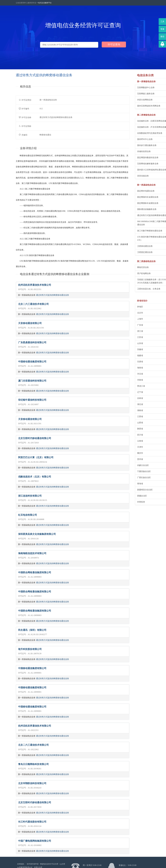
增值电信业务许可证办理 (49, 864)
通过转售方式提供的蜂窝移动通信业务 (53, 295)
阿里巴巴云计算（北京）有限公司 (36, 457)
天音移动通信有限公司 (30, 323)
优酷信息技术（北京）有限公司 (35, 477)
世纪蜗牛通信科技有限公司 (32, 400)
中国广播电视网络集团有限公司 (35, 841)
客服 (162, 29)
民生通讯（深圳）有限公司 (32, 630)
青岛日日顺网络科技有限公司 (33, 764)
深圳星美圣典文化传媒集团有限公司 (37, 534)
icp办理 (62, 864)
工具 (162, 22)
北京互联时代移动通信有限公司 (35, 438)
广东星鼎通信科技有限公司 (32, 343)
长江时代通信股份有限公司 (32, 822)
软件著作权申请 (33, 864)
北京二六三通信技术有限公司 (33, 304)
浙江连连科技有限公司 (30, 496)
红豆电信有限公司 (28, 515)
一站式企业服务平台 (44, 3)
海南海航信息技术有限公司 (32, 553)
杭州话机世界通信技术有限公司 (35, 285)
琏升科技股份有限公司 (30, 649)
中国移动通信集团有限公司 (32, 362)
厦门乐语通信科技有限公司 (32, 381)
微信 (162, 37)
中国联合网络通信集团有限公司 (35, 572)
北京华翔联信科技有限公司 (32, 783)
